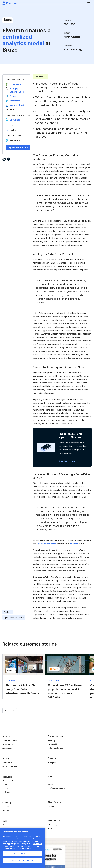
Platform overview (56, 736)
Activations (7, 748)
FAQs (50, 828)
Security (52, 741)
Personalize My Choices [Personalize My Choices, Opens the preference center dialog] (23, 860)
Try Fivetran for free (18, 148)
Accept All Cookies (23, 854)
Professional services (57, 788)
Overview (52, 758)
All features (8, 763)
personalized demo (47, 544)
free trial (74, 544)
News (50, 785)
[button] (89, 3)
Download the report (68, 461)
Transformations (10, 741)
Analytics (8, 612)
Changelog (53, 825)
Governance (8, 744)
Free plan (52, 763)
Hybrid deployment (56, 748)
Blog (50, 776)
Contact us (7, 810)
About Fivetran (54, 802)
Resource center (55, 781)
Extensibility (53, 744)
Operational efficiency (14, 617)
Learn (5, 785)
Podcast (6, 792)
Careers (51, 807)
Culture (6, 807)
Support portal (54, 820)
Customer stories (10, 781)
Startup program (10, 766)
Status (5, 825)
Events (5, 788)
